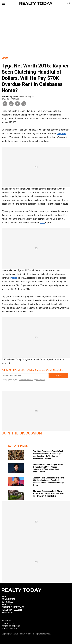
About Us (6, 621)
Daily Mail (61, 134)
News (5, 58)
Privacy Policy (41, 380)
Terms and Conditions (26, 380)
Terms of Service (11, 626)
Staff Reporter (11, 97)
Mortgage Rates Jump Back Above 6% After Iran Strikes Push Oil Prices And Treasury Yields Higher (48, 493)
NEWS (5, 596)
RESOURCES (8, 613)
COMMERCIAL (8, 599)
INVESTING (7, 604)
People (14, 278)
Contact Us (8, 623)
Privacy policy (9, 629)
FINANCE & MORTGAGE (13, 607)
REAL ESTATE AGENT (12, 610)
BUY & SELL (7, 602)
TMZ (42, 223)
